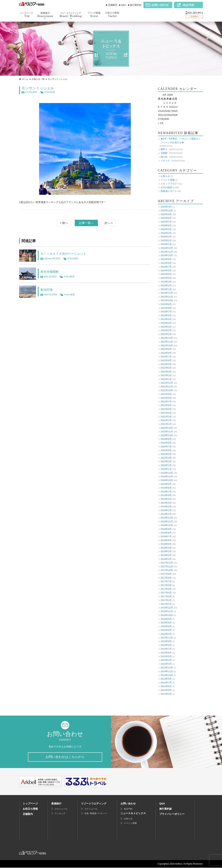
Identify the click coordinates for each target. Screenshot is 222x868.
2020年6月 (166, 450)
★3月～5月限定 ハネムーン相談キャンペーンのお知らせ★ (181, 141)
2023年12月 (167, 293)
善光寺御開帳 (51, 271)
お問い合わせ (128, 804)
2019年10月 (167, 480)
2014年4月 (166, 694)
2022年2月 (166, 375)
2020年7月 (166, 447)
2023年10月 (167, 300)
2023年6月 (166, 315)
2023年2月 (166, 330)
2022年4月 (166, 368)
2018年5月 (166, 544)
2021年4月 (166, 413)
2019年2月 (166, 510)
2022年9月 (166, 349)
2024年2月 (166, 285)
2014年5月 (166, 690)
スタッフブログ (169, 184)
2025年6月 (166, 225)
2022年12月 (167, 338)
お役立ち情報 (30, 809)
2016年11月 (167, 611)
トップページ (30, 804)
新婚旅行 (56, 804)
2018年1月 (166, 559)
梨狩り (164, 149)
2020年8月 (166, 443)
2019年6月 (166, 495)
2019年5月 (166, 499)
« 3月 (161, 123)
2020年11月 (167, 432)
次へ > (108, 223)
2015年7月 (166, 649)
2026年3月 (166, 207)
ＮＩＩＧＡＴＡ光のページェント (67, 253)
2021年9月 (166, 394)
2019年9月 (166, 484)
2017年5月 (166, 589)
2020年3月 (166, 461)
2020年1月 (166, 469)
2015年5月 (166, 656)
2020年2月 (166, 465)
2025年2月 (166, 240)
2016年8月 (166, 623)
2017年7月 (166, 581)
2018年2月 (166, 555)
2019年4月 (166, 503)
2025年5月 (166, 229)
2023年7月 (166, 312)
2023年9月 (166, 304)
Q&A (162, 804)
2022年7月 (166, 357)
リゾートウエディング (94, 804)
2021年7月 (166, 401)
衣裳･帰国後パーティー (96, 814)
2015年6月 (166, 653)
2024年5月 (166, 274)
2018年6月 (166, 540)
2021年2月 (166, 420)
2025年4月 (166, 233)
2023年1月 (166, 334)
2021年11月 (167, 387)
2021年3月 (166, 416)
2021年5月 (166, 409)
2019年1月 (166, 514)
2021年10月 (167, 390)
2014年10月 (167, 675)
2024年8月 (166, 263)
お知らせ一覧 (38, 79)
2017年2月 (166, 600)
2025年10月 (167, 211)
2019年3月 (166, 507)
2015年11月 (167, 638)
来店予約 (128, 809)
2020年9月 (166, 439)
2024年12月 (167, 248)
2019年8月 (166, 488)
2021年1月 (166, 424)
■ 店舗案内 (111, 5)
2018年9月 (166, 529)
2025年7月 (166, 222)
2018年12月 (167, 518)
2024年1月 (166, 289)
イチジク (165, 160)
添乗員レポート (169, 191)
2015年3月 (166, 664)
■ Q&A (123, 5)
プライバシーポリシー (172, 814)
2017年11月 (167, 566)
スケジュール (61, 809)
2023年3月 (166, 327)
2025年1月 (166, 244)
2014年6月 (166, 686)
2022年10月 (167, 345)
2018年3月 (166, 551)
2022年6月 (166, 360)
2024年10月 (167, 255)
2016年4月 (166, 634)
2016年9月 (166, 619)
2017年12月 (167, 563)
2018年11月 (167, 521)
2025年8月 (166, 218)
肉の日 (164, 157)
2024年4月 (166, 278)
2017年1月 (166, 604)
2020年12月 (167, 428)
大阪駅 (164, 153)
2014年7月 (166, 683)
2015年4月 (166, 660)
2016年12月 (167, 608)
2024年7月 (166, 267)
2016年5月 (166, 630)
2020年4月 (166, 458)
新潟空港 (48, 290)
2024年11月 (167, 252)
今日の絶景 (50, 92)
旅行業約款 (166, 809)
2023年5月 (166, 319)
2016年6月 (166, 626)
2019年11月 (167, 476)
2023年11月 (167, 297)
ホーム (25, 79)
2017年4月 (166, 593)
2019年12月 (167, 473)
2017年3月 (166, 596)
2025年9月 (166, 214)
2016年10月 (167, 615)
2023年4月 (166, 323)
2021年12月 (167, 383)
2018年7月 (166, 536)
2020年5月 (166, 454)
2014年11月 (167, 671)
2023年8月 (166, 308)
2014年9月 (166, 679)
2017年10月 (167, 570)
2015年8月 (166, 645)
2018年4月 (166, 548)
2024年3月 (166, 282)
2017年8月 (166, 578)
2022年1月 (166, 379)
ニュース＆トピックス (133, 814)
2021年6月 (166, 405)
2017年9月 (166, 574)
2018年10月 (167, 525)
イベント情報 (168, 180)
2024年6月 (166, 270)
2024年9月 (166, 259)
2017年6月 (166, 585)
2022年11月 (167, 342)
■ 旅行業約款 (135, 5)
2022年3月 (166, 372)
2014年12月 (167, 668)
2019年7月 (166, 491)
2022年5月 (166, 364)
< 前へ (64, 223)
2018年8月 (166, 533)
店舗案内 (28, 814)
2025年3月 (166, 237)
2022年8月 (166, 353)
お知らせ (165, 176)
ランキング (60, 814)
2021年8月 (166, 398)
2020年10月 (167, 435)
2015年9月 (166, 641)
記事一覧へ (86, 223)
